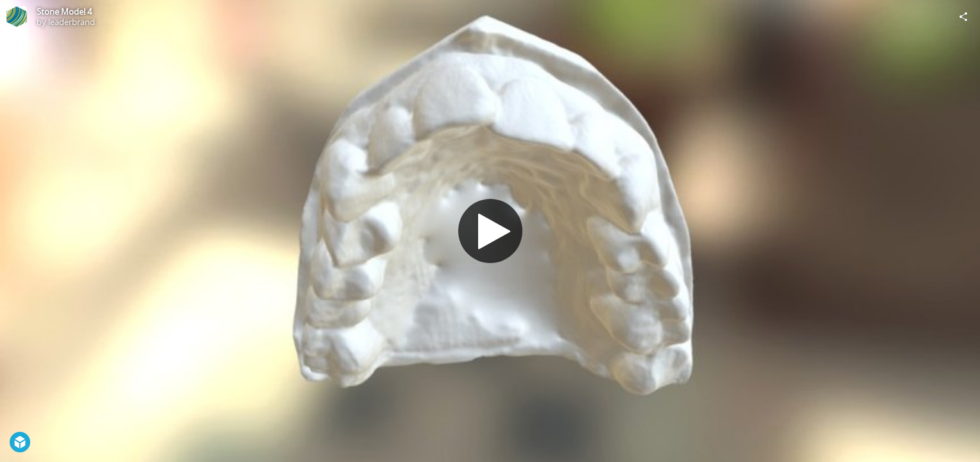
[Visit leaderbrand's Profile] (17, 17)
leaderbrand (72, 22)
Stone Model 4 (64, 12)
